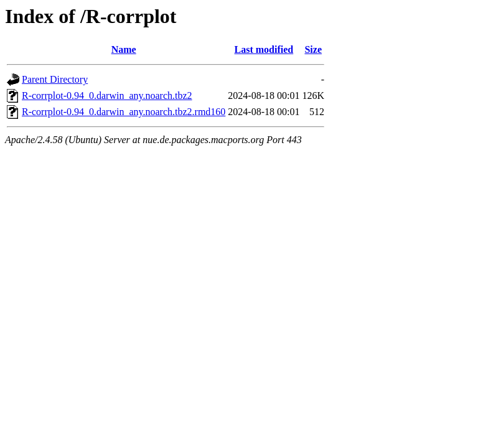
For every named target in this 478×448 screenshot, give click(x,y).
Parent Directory (55, 79)
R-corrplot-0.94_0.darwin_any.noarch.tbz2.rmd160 (124, 112)
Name (124, 49)
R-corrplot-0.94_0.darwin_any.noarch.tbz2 (107, 96)
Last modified (264, 49)
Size (313, 49)
